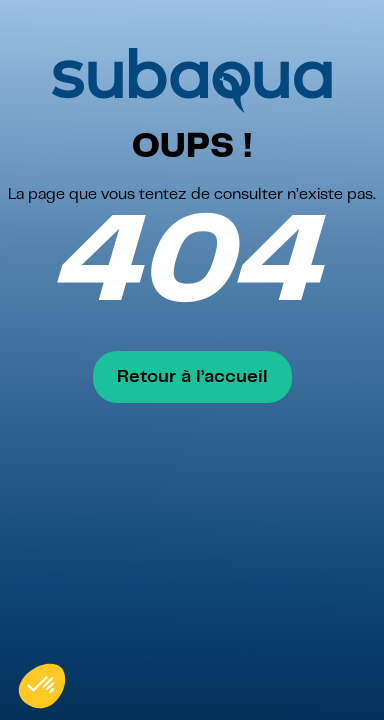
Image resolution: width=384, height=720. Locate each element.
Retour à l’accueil (192, 377)
